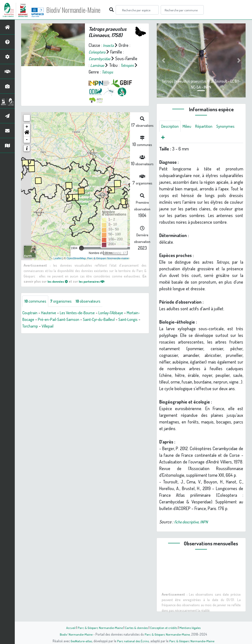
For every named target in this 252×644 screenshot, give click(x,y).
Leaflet (58, 258)
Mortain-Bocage (36, 320)
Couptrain (31, 313)
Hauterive (51, 313)
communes (37, 301)
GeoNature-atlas (80, 641)
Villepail (75, 326)
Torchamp (56, 326)
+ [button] (27, 127)
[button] (27, 133)
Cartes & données (136, 627)
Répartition (208, 127)
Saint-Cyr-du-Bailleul (122, 320)
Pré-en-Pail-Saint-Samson (77, 320)
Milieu (190, 127)
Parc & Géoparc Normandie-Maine (98, 627)
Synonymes (171, 138)
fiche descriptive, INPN (193, 523)
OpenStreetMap (76, 258)
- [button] (27, 140)
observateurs (94, 301)
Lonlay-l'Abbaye (121, 313)
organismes (65, 301)
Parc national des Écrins (133, 641)
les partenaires (96, 281)
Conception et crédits (165, 627)
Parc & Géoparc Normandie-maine (108, 258)
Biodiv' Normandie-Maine (81, 10)
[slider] (81, 248)
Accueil (67, 627)
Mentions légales (193, 627)
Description (171, 127)
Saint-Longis (33, 326)
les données (59, 281)
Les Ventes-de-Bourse (83, 313)
